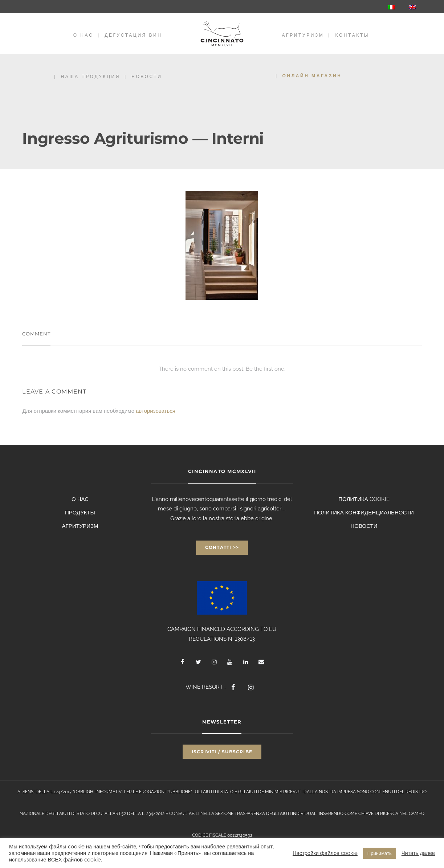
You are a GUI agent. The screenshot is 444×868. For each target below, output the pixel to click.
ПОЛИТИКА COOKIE (364, 499)
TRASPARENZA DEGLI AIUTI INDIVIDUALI (276, 814)
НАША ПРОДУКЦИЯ (91, 76)
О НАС (83, 35)
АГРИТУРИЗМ (303, 35)
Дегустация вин (133, 35)
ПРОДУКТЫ (80, 513)
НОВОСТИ (147, 76)
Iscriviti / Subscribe (222, 752)
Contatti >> (222, 547)
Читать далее (418, 853)
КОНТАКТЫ (352, 35)
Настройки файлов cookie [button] (325, 853)
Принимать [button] (380, 853)
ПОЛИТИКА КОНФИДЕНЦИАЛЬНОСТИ (364, 513)
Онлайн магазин (312, 76)
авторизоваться (156, 411)
